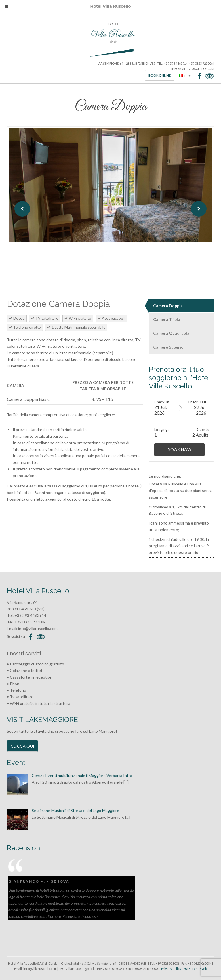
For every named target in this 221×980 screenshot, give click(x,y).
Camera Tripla (167, 319)
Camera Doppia (168, 306)
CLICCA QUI (22, 746)
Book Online (160, 75)
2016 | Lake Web (195, 969)
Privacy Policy (171, 969)
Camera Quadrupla (171, 333)
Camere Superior (169, 347)
